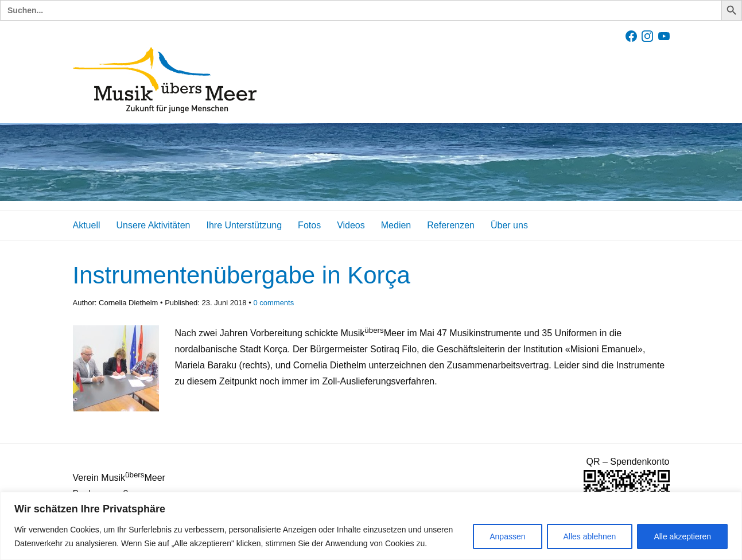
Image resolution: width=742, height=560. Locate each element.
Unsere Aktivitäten (154, 225)
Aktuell (87, 225)
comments (273, 303)
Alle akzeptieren (682, 536)
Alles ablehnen (590, 536)
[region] (371, 526)
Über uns (509, 225)
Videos (351, 225)
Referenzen (451, 225)
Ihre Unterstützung (244, 225)
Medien (396, 225)
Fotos (309, 225)
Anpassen (507, 536)
